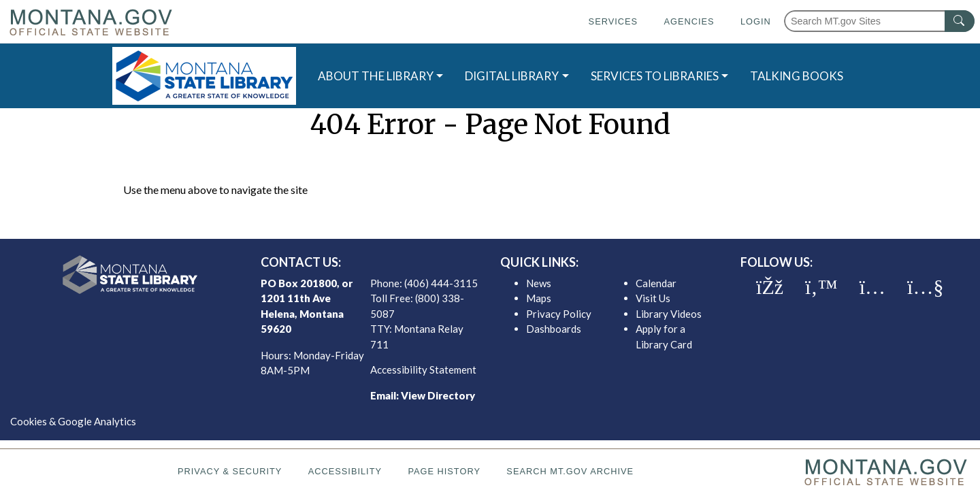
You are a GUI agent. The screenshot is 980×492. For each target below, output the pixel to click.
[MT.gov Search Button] (960, 21)
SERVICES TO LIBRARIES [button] (655, 76)
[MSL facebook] (770, 287)
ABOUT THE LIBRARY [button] (376, 76)
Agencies (689, 21)
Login (756, 21)
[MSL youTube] (925, 287)
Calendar (656, 283)
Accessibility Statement (423, 370)
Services (613, 21)
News (539, 283)
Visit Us (653, 298)
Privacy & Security (230, 471)
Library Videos (669, 314)
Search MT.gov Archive (570, 471)
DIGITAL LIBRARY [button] (512, 76)
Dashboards (554, 329)
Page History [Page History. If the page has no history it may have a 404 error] (444, 471)
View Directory (438, 395)
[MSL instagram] (872, 287)
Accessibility (345, 471)
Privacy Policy (559, 314)
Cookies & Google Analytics (73, 421)
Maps (539, 298)
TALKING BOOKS (797, 76)
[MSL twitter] (821, 287)
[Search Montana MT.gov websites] (879, 21)
